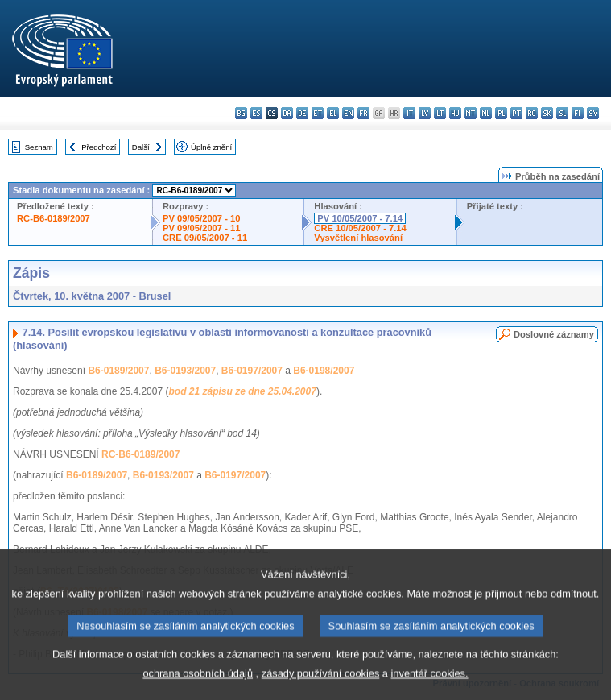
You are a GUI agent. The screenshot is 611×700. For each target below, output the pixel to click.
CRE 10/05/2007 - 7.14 (360, 228)
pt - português (516, 113)
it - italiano (409, 113)
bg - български (241, 113)
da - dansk (287, 113)
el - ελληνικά (333, 113)
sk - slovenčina (547, 113)
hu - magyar (455, 113)
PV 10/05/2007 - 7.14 (360, 218)
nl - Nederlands (486, 113)
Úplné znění (211, 147)
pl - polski (501, 113)
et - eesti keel (318, 113)
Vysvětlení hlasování (358, 238)
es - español (256, 113)
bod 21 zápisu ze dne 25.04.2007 (242, 391)
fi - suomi (578, 113)
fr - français (363, 113)
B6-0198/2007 (324, 371)
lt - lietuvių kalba (440, 113)
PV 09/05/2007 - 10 (201, 218)
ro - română (532, 113)
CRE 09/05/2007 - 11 (205, 238)
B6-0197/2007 (252, 371)
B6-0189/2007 (118, 371)
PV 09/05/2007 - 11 (201, 228)
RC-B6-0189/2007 (54, 218)
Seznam (39, 147)
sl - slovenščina (562, 113)
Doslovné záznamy (554, 334)
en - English (348, 113)
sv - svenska (593, 113)
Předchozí (99, 147)
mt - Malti (471, 113)
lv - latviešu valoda (425, 113)
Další (141, 147)
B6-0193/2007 (185, 371)
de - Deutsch (302, 113)
